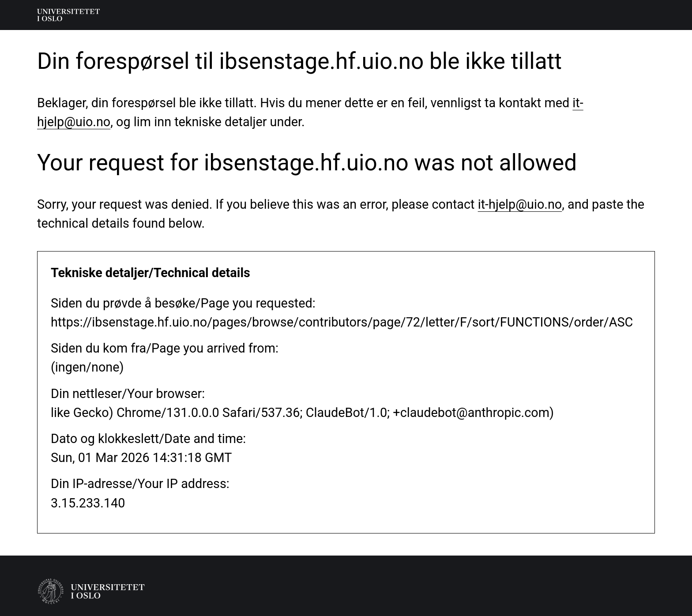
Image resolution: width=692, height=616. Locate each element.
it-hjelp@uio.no (520, 204)
